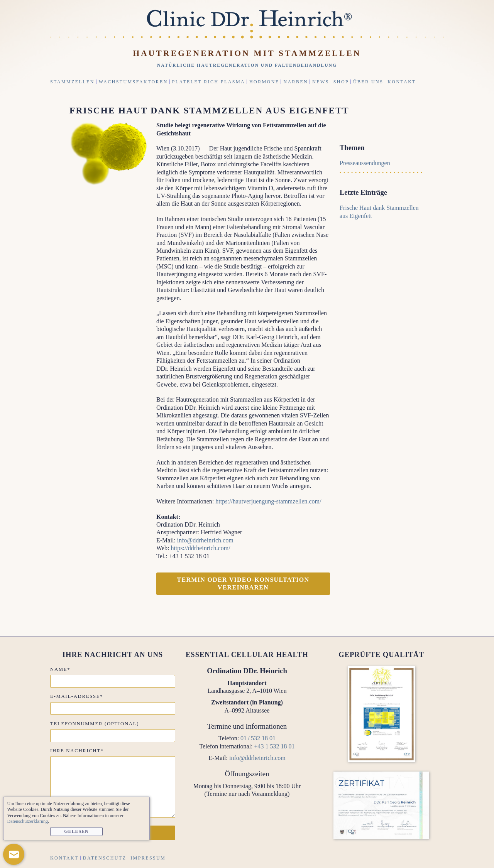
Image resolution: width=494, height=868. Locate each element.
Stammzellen (72, 82)
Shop (341, 82)
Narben (296, 82)
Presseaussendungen (365, 163)
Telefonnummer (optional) (95, 724)
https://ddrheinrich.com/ (200, 548)
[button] (14, 854)
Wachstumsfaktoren (133, 82)
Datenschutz (105, 858)
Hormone (264, 82)
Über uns (368, 82)
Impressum (148, 858)
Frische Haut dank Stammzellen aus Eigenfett (209, 110)
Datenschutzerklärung (28, 821)
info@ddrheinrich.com (205, 540)
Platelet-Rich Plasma (209, 82)
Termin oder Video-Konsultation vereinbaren (243, 583)
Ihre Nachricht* (77, 751)
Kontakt (402, 82)
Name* (60, 669)
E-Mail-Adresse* (77, 696)
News (321, 82)
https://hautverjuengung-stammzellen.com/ (268, 501)
